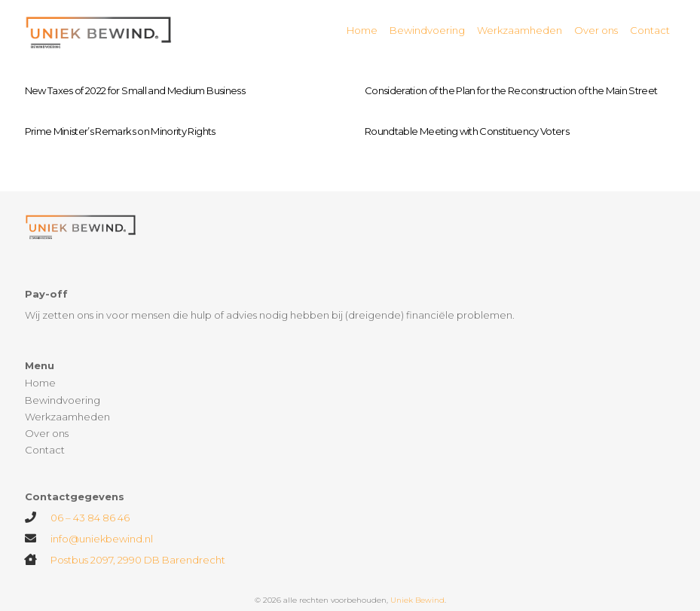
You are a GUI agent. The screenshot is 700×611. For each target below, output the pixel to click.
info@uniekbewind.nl (102, 539)
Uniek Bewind (417, 600)
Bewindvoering (63, 400)
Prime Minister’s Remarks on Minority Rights (120, 131)
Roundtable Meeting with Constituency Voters (467, 131)
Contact (45, 450)
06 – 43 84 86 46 (90, 518)
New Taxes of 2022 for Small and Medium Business (135, 90)
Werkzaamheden (67, 417)
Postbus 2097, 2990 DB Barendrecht (138, 560)
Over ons (47, 433)
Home (40, 383)
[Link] (99, 30)
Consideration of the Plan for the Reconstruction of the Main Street (511, 90)
